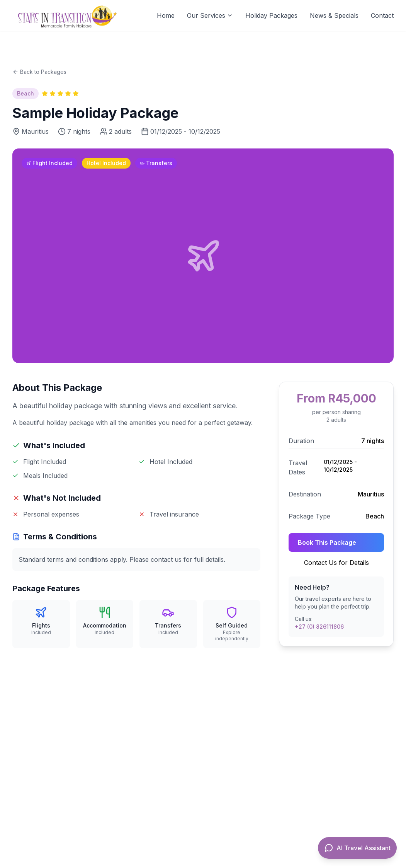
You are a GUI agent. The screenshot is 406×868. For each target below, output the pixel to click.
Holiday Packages (271, 15)
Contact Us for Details (336, 563)
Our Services (210, 15)
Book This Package (327, 542)
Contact (382, 15)
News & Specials (334, 15)
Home (166, 15)
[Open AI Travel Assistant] (357, 848)
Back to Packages (39, 72)
